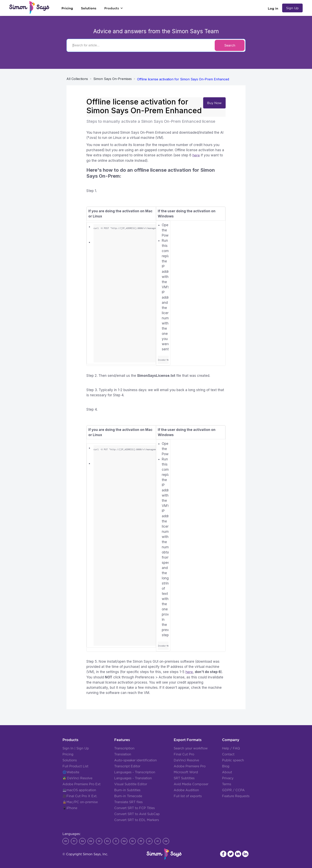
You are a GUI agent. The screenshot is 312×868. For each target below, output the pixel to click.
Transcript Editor (127, 766)
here (196, 155)
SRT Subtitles (184, 778)
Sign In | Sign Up (76, 748)
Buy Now (214, 103)
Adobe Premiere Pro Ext (81, 784)
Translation (123, 754)
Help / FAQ (231, 748)
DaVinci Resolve (80, 778)
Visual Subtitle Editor (131, 784)
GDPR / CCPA (233, 790)
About (227, 772)
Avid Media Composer (191, 784)
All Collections (77, 79)
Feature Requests (236, 796)
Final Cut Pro (184, 754)
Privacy (228, 778)
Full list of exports (188, 796)
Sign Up (292, 8)
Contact (228, 754)
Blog (226, 766)
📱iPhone (70, 808)
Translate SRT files (128, 802)
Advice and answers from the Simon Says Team (156, 31)
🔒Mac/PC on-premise (80, 802)
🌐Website (71, 772)
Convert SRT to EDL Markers (137, 820)
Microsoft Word (186, 772)
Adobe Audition (186, 790)
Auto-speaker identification (136, 760)
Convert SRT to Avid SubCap (137, 814)
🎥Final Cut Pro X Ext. (80, 796)
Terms (227, 784)
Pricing (68, 754)
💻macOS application (79, 790)
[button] (114, 8)
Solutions (70, 760)
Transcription (124, 748)
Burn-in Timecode (128, 796)
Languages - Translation (133, 778)
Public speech (233, 760)
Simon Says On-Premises (113, 79)
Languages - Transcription (135, 772)
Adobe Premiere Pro (190, 766)
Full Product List (75, 766)
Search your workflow (191, 748)
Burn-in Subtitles (127, 790)
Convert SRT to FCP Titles (135, 808)
